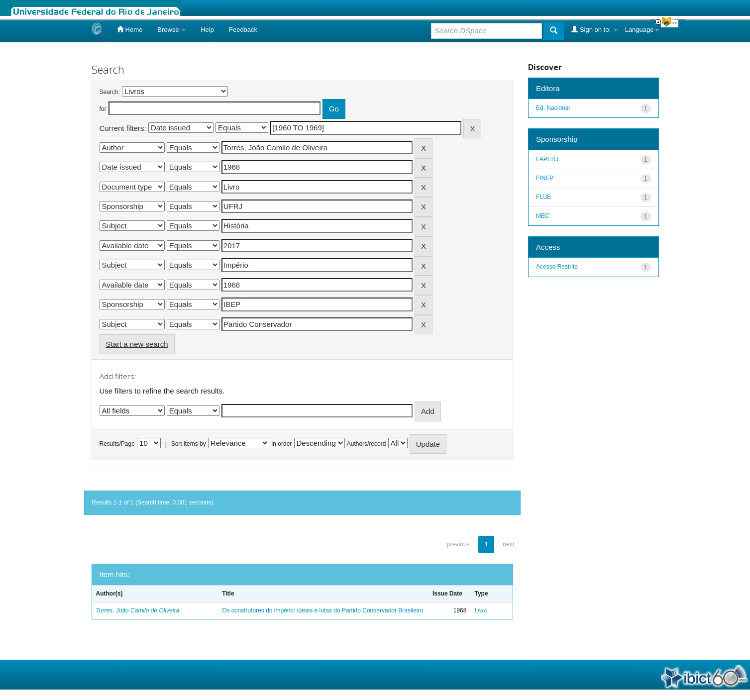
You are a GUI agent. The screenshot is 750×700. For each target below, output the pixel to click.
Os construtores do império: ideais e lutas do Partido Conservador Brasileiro (322, 610)
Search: (110, 92)
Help (207, 30)
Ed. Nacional (553, 108)
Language (642, 30)
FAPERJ (547, 159)
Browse (171, 30)
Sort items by (189, 444)
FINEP (545, 178)
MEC (543, 216)
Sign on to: (594, 29)
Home (130, 29)
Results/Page (117, 444)
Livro (481, 610)
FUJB (543, 197)
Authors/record (367, 444)
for (103, 109)
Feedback (243, 30)
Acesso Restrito (557, 267)
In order (281, 444)
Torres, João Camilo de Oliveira (138, 610)
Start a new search (137, 344)
